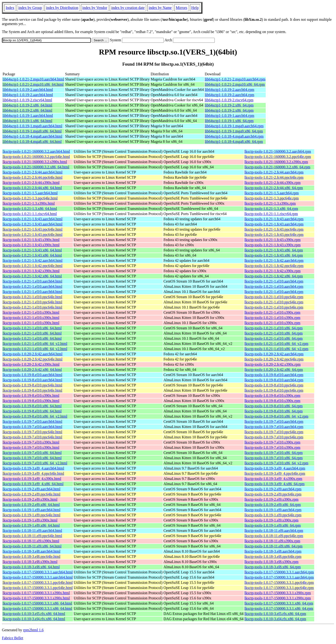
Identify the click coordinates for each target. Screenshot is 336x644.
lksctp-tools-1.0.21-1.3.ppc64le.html (30, 198)
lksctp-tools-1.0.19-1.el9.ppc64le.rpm (273, 515)
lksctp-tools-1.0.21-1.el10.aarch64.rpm (274, 281)
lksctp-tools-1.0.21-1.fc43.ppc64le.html (33, 229)
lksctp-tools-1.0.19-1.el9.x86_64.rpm (273, 525)
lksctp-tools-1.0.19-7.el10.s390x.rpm (272, 442)
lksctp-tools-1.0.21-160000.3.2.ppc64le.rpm (278, 157)
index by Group (30, 8)
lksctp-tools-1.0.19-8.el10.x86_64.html (32, 406)
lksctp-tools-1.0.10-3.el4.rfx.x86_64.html (34, 619)
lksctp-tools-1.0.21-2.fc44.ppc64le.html (33, 177)
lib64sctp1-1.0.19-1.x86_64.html (27, 121)
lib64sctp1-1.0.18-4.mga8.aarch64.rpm (234, 136)
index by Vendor (95, 8)
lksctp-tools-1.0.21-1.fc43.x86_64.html (32, 250)
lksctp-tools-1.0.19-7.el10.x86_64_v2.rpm (276, 463)
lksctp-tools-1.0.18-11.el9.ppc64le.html (32, 536)
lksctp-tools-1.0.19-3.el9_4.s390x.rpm (273, 479)
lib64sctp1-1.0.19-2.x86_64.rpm (229, 105)
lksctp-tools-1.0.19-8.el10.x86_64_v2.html (35, 416)
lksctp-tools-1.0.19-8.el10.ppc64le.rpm (274, 385)
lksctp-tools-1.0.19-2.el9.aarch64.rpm (273, 489)
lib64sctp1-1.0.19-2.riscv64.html (27, 100)
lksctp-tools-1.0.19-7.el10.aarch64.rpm (274, 422)
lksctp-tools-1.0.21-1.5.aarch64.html (30, 193)
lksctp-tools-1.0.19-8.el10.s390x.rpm (272, 396)
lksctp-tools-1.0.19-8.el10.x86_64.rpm (274, 406)
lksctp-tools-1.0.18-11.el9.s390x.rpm (272, 541)
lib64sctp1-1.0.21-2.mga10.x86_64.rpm (235, 84)
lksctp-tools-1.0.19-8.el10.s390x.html (31, 396)
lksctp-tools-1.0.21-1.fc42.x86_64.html (32, 276)
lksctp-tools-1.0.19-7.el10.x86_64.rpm (274, 453)
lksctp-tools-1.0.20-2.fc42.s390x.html (31, 364)
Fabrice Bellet (13, 638)
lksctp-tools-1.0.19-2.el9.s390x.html (30, 499)
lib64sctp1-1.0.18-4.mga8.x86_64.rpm (234, 142)
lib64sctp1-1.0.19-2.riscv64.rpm (229, 100)
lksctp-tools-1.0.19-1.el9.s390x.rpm (271, 520)
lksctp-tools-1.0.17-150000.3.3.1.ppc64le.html (38, 583)
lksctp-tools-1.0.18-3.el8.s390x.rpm (271, 562)
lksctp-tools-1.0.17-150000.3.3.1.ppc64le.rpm (279, 583)
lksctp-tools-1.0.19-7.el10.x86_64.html (32, 453)
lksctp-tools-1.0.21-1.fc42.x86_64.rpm (274, 276)
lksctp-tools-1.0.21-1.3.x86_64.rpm (271, 209)
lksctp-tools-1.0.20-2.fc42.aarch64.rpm (274, 354)
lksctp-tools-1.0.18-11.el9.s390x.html (31, 541)
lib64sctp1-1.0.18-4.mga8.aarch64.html (32, 136)
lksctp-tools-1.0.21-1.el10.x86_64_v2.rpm (276, 344)
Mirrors (182, 8)
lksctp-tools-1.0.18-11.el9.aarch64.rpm (274, 531)
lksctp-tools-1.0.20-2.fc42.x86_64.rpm (274, 370)
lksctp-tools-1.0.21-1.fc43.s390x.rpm (273, 240)
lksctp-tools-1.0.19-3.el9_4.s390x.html (32, 479)
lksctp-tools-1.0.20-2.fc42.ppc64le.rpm (274, 359)
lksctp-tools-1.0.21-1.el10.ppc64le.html (32, 297)
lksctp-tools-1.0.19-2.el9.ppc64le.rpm (273, 494)
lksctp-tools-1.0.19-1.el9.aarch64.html (31, 510)
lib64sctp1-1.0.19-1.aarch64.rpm (230, 116)
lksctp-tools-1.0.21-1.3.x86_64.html (30, 209)
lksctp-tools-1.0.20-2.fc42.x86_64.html (32, 370)
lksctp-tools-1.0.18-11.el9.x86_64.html (32, 546)
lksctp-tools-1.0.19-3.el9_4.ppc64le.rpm (275, 473)
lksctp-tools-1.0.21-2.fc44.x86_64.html (32, 188)
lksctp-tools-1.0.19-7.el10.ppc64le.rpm (274, 432)
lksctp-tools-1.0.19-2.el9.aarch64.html (31, 489)
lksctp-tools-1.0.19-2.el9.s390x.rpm (271, 499)
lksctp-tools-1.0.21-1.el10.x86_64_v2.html (35, 344)
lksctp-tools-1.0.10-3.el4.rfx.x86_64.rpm (275, 619)
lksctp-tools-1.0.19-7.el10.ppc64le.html (32, 432)
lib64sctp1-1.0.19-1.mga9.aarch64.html (32, 126)
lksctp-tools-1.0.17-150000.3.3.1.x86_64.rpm (279, 603)
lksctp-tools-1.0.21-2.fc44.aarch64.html (33, 172)
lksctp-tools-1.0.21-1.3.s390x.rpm (270, 203)
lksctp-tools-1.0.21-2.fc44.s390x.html (31, 183)
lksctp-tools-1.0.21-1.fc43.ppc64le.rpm (274, 229)
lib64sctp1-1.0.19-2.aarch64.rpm (230, 90)
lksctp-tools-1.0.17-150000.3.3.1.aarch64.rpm (279, 572)
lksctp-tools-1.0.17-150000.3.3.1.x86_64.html (37, 603)
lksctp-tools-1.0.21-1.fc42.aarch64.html (33, 261)
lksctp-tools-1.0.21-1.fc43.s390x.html (31, 240)
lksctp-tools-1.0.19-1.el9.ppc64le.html (31, 515)
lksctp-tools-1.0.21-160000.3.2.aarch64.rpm (278, 151)
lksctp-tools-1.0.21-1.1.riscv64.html (30, 214)
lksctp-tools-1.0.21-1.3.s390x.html (29, 203)
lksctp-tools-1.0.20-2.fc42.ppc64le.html (33, 359)
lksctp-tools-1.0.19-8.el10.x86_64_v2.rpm (276, 416)
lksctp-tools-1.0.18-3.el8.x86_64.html (31, 567)
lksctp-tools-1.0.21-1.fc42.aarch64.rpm (274, 261)
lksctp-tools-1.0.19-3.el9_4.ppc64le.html (33, 473)
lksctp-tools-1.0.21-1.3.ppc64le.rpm (272, 198)
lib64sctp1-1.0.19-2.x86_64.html (27, 105)
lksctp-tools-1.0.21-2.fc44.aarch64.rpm (274, 172)
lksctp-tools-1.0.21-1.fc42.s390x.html (31, 271)
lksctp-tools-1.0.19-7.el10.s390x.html (31, 442)
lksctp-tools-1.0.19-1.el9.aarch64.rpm (273, 510)
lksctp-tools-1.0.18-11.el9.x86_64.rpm (273, 546)
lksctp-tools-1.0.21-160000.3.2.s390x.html (35, 162)
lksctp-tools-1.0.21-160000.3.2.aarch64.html (36, 151)
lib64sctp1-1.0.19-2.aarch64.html (28, 90)
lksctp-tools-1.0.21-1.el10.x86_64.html (32, 328)
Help (195, 8)
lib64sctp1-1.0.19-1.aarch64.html (28, 116)
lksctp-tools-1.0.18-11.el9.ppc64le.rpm (274, 536)
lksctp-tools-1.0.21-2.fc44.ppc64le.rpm (274, 177)
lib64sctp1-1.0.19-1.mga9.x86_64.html (32, 131)
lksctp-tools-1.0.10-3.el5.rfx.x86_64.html (34, 614)
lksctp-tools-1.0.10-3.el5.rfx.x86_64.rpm (275, 614)
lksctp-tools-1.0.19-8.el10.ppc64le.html (32, 385)
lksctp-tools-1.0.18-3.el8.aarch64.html (31, 551)
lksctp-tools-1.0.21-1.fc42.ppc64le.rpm (274, 266)
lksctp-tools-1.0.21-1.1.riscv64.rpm (271, 214)
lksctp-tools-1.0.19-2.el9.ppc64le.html (31, 494)
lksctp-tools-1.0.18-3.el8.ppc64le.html (31, 557)
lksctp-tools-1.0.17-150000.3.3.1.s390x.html (36, 593)
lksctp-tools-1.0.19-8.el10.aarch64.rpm (274, 375)
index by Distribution (62, 8)
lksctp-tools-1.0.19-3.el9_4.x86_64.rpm (275, 484)
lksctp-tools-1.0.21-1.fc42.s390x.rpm (273, 271)
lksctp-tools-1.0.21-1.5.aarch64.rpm (272, 193)
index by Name (160, 8)
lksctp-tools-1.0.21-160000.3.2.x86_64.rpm (277, 167)
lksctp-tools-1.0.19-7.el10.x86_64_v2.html (35, 463)
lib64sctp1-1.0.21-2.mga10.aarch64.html (33, 79)
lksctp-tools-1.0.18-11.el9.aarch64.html (32, 531)
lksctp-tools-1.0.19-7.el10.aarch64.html (32, 422)
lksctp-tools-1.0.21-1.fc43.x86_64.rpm (274, 250)
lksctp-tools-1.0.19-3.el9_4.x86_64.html (33, 484)
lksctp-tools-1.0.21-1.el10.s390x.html (31, 312)
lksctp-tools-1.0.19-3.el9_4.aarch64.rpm (275, 468)
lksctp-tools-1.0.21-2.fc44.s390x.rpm (273, 183)
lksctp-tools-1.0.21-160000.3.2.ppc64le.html (36, 157)
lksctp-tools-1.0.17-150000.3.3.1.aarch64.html (38, 572)
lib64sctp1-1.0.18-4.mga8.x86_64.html (32, 142)
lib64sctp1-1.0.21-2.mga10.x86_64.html (33, 84)
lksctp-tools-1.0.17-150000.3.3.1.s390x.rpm (278, 593)
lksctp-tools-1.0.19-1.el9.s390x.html (30, 520)
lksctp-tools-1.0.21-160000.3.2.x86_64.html (36, 167)
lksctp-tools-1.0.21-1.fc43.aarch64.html (33, 219)
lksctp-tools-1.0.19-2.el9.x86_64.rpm (273, 505)
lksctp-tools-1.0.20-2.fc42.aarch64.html (33, 354)
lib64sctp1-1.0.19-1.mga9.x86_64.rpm (234, 131)
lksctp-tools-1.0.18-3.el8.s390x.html (30, 562)
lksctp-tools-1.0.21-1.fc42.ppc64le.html (33, 266)
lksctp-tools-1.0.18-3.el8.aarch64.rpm (273, 551)
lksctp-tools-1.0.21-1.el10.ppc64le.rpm (274, 297)
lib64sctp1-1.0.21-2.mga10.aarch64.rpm (235, 79)
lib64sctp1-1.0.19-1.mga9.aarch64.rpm (234, 126)
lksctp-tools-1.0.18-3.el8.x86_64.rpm (273, 567)
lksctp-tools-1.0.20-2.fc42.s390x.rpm (273, 364)
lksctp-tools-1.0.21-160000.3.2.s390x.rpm (276, 162)
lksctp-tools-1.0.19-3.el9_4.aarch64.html (33, 468)
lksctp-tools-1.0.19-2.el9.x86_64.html (31, 505)
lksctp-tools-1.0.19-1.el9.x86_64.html (31, 525)
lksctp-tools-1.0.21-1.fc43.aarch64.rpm (274, 219)
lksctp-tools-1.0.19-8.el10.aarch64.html (32, 375)
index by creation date (128, 8)
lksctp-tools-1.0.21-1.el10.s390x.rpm (272, 312)
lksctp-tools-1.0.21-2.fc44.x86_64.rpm (274, 188)
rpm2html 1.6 (33, 630)
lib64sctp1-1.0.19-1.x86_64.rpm (229, 121)
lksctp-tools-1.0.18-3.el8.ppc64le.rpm (273, 557)
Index (10, 8)
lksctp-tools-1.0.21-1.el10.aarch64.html (32, 281)
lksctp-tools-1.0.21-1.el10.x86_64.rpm (274, 328)
